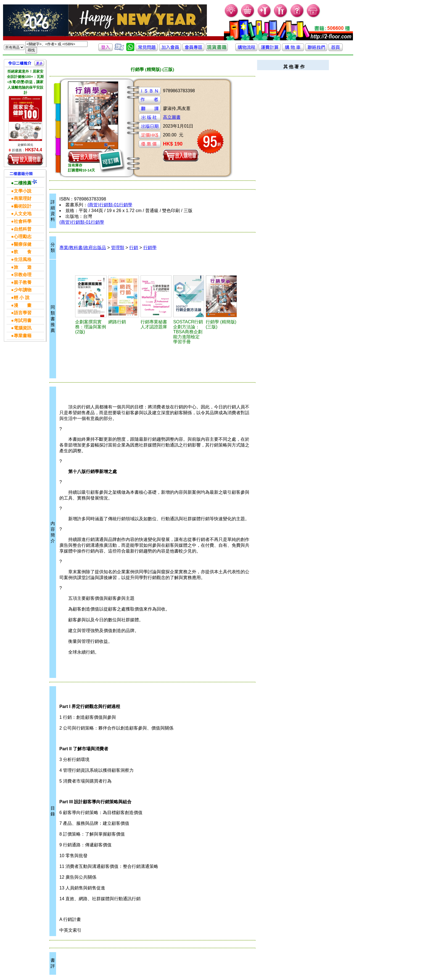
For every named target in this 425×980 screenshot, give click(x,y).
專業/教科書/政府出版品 (83, 248)
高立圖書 (172, 117)
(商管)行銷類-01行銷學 (110, 205)
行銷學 (150, 248)
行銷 (134, 248)
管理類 (118, 248)
